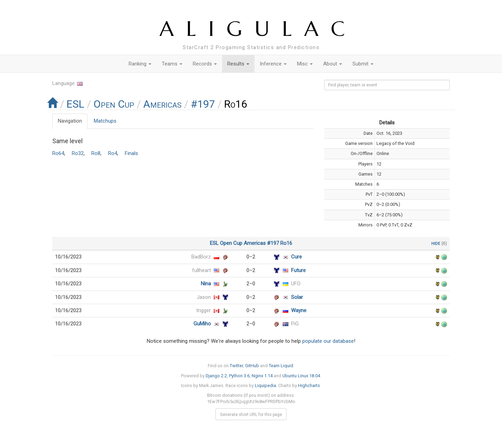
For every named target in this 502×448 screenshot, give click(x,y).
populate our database (328, 341)
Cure (296, 257)
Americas (162, 104)
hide (436, 243)
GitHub (252, 366)
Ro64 (58, 153)
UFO (296, 284)
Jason (204, 297)
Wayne (299, 310)
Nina (206, 284)
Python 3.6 (239, 376)
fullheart (201, 270)
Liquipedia (265, 385)
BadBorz (201, 257)
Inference (273, 64)
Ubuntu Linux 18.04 (301, 376)
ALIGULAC (258, 29)
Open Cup (114, 104)
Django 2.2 (216, 376)
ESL (75, 104)
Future (298, 270)
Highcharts (309, 385)
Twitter (236, 366)
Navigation (70, 121)
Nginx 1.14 (262, 376)
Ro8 (96, 153)
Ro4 (113, 153)
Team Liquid (281, 366)
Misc (305, 64)
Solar (297, 297)
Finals (131, 153)
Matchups (105, 121)
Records (205, 64)
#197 (203, 104)
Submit (363, 64)
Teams (172, 64)
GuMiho (202, 324)
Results (238, 64)
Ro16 (286, 243)
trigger (204, 310)
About (333, 64)
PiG (295, 324)
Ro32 (78, 153)
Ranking (140, 64)
